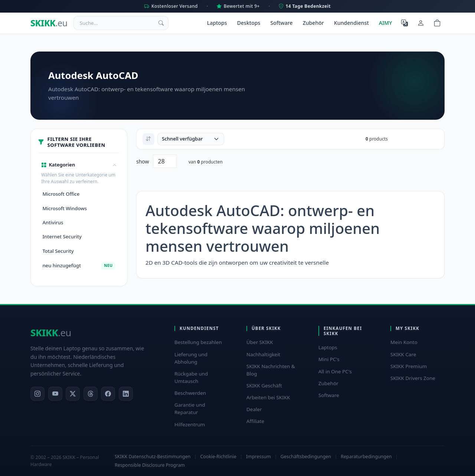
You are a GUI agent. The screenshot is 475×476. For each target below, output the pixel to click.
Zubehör (313, 23)
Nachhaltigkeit (263, 354)
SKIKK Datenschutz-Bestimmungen (153, 457)
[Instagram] (37, 394)
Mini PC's (329, 359)
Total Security (58, 251)
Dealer (254, 409)
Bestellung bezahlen (198, 342)
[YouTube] (55, 394)
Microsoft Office (61, 194)
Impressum (258, 457)
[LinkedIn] (126, 394)
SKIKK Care (403, 354)
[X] (73, 394)
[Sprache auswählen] (404, 23)
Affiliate (255, 421)
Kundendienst (351, 23)
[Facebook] (108, 394)
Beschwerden (190, 393)
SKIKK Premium (409, 366)
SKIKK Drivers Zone (413, 378)
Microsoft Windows (65, 208)
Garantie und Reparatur (190, 409)
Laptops (217, 23)
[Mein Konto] (421, 23)
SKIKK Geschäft (264, 386)
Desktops (249, 23)
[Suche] (161, 23)
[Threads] (91, 394)
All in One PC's (335, 371)
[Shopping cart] (437, 23)
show (143, 161)
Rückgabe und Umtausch (191, 377)
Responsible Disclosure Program (150, 465)
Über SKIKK (260, 342)
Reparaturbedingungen (366, 457)
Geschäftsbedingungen (306, 457)
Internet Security (62, 237)
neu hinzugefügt (79, 266)
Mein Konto (404, 342)
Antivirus (53, 222)
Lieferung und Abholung (191, 358)
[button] (79, 165)
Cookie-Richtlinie (218, 457)
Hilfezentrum (190, 424)
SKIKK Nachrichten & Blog (271, 370)
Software (282, 23)
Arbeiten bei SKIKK (268, 397)
